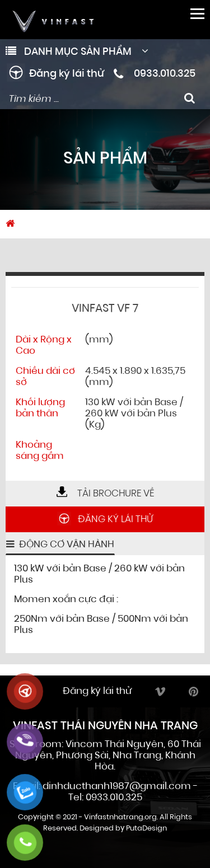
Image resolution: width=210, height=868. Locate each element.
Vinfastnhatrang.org (120, 817)
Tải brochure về (105, 494)
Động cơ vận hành (66, 545)
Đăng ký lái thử (67, 74)
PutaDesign (146, 829)
